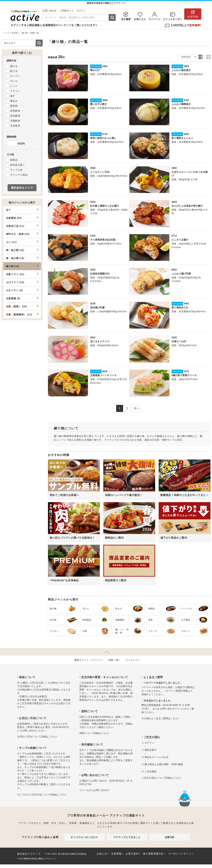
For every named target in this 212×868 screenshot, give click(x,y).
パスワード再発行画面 (176, 691)
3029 (174, 202)
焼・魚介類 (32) (22, 250)
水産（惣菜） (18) (22, 306)
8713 (174, 236)
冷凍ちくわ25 (179, 341)
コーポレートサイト (180, 854)
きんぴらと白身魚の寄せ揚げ (187, 206)
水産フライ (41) (22, 274)
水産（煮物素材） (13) (22, 314)
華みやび (95, 70)
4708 (93, 236)
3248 (93, 304)
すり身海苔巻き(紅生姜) (103, 240)
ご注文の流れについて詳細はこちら (161, 778)
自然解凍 (15, 111)
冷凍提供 (15, 126)
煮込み (14, 101)
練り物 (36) (22, 266)
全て (22, 210)
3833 (93, 337)
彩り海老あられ (180, 307)
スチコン (15, 91)
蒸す (13, 96)
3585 (186, 66)
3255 (93, 270)
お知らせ (102, 854)
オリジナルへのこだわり (84, 837)
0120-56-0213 (60, 727)
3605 (174, 168)
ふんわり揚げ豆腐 (181, 274)
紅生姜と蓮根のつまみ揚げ (105, 206)
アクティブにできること (127, 837)
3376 (186, 371)
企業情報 (116, 854)
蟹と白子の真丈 (99, 104)
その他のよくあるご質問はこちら (160, 718)
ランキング (132, 660)
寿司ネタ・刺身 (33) (22, 234)
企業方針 (170, 837)
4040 (174, 337)
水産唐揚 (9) (22, 298)
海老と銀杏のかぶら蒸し (103, 138)
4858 (105, 100)
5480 (186, 134)
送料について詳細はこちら (94, 733)
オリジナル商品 (19, 175)
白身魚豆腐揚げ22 (100, 274)
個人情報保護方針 (153, 854)
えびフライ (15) (22, 282)
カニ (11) (22, 242)
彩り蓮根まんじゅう (182, 138)
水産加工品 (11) (22, 226)
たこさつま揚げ (180, 240)
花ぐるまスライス (100, 341)
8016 (105, 371)
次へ (137, 408)
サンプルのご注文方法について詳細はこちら (41, 795)
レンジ (14, 86)
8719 (105, 134)
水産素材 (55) (22, 218)
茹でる (14, 71)
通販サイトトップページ (88, 660)
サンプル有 (16, 170)
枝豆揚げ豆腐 (97, 307)
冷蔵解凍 (15, 121)
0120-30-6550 (171, 705)
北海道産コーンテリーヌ (103, 375)
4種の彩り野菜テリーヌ (184, 375)
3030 (93, 202)
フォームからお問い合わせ (94, 790)
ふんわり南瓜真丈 (181, 70)
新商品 (14, 160)
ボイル (14, 81)
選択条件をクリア (22, 188)
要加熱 (14, 106)
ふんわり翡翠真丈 (181, 104)
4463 (186, 304)
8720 (186, 100)
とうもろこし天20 (100, 172)
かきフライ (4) (22, 290)
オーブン (15, 76)
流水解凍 (15, 116)
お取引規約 (132, 854)
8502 (174, 270)
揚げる (14, 66)
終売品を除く (18, 165)
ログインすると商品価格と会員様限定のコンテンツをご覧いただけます (53, 25)
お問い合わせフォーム (172, 709)
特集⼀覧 (113, 660)
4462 (105, 66)
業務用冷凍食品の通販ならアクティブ (40, 859)
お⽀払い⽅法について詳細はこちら (36, 737)
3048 (93, 168)
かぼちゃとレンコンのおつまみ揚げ (190, 174)
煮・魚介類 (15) (22, 258)
